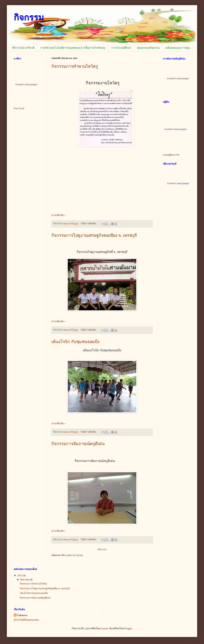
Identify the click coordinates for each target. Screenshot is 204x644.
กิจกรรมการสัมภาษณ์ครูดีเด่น (78, 444)
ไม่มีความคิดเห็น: (89, 224)
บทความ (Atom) (74, 555)
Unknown (22, 615)
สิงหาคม (25, 580)
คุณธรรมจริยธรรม (148, 48)
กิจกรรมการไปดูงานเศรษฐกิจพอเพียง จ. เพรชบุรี (94, 235)
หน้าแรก (102, 549)
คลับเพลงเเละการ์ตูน (178, 48)
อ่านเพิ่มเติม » (59, 215)
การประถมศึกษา (121, 48)
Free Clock (19, 108)
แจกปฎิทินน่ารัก (171, 155)
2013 (20, 576)
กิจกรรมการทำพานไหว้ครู (75, 66)
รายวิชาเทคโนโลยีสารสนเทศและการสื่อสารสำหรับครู (73, 48)
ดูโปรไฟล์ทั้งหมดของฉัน (26, 620)
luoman (104, 628)
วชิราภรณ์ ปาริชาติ (23, 48)
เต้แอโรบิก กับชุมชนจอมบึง (75, 342)
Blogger (128, 628)
